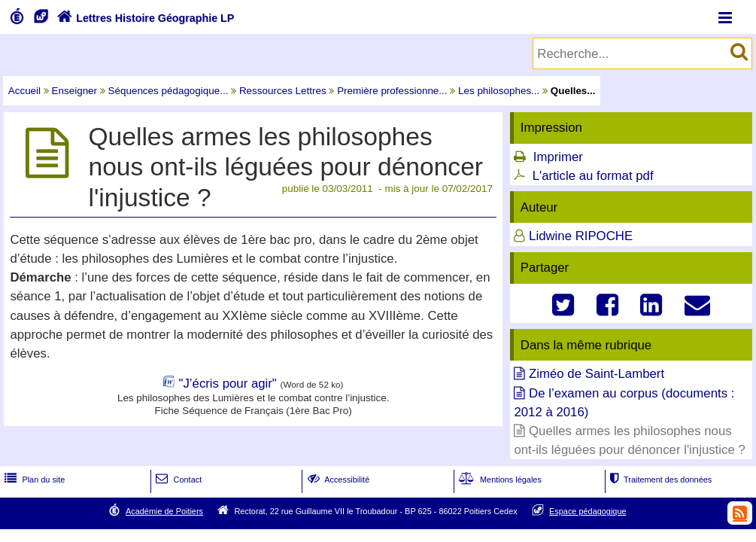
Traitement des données (659, 480)
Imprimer (558, 157)
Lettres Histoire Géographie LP (144, 18)
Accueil (24, 91)
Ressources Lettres (283, 91)
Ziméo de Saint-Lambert (597, 374)
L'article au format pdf (593, 176)
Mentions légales (499, 480)
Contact (177, 480)
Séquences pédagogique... (169, 91)
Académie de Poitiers (164, 511)
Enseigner (75, 91)
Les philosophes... (499, 91)
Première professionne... (392, 91)
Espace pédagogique (588, 511)
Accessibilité (337, 480)
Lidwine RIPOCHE (581, 236)
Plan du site (33, 480)
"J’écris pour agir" (227, 384)
